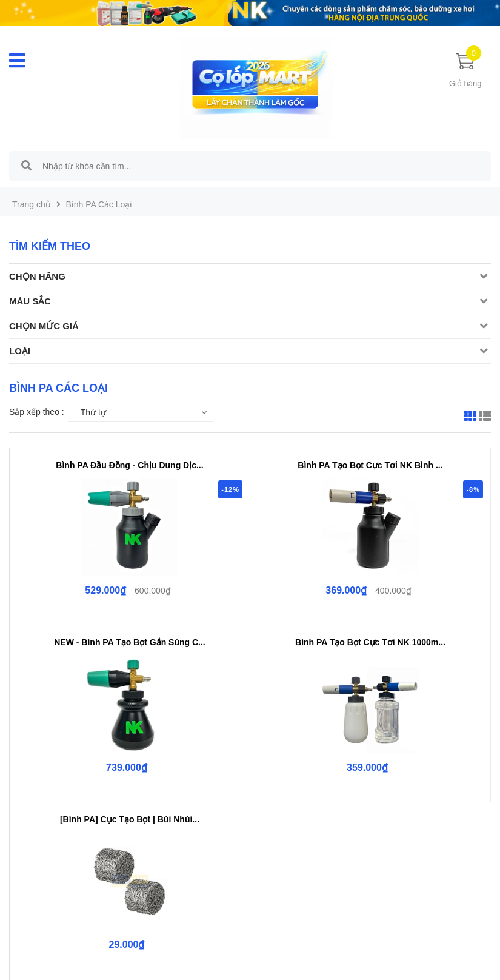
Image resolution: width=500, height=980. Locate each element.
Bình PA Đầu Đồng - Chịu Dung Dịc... (129, 465)
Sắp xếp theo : (37, 412)
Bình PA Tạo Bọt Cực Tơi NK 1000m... (370, 642)
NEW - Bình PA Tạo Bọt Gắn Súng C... (130, 642)
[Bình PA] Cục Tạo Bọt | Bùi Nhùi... (130, 819)
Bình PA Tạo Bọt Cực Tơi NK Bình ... (370, 465)
